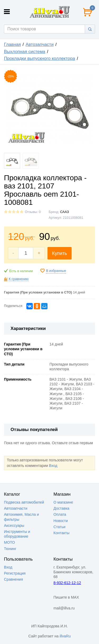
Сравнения (13, 579)
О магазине (63, 502)
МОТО (9, 542)
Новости (61, 521)
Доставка (62, 508)
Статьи (60, 527)
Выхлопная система (25, 52)
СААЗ (65, 212)
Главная (12, 44)
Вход (53, 466)
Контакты (62, 533)
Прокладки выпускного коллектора (39, 58)
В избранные (56, 271)
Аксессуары (14, 525)
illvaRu (65, 636)
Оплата (60, 514)
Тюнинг (10, 549)
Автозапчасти (40, 44)
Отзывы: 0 (33, 212)
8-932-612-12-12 (67, 583)
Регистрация (15, 573)
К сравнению (19, 279)
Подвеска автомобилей (24, 502)
